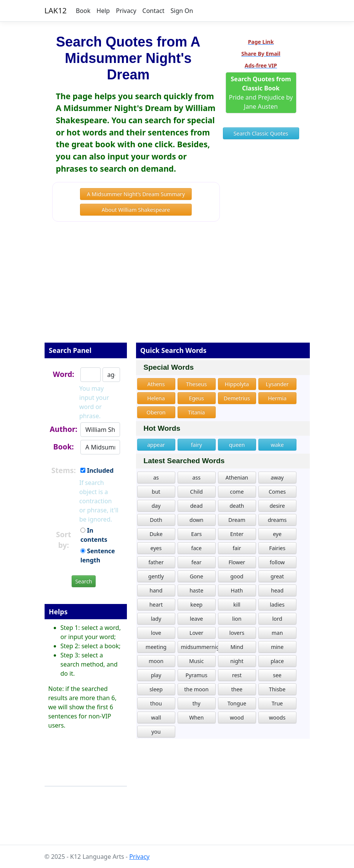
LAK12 (56, 10)
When (196, 717)
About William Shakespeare (136, 210)
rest (237, 675)
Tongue (237, 703)
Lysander (277, 384)
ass (196, 477)
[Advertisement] (177, 287)
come (237, 492)
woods (277, 717)
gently (156, 576)
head (277, 590)
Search (83, 581)
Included (97, 470)
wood (237, 717)
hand (156, 590)
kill (237, 605)
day (156, 506)
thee (237, 689)
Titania (196, 412)
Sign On (182, 11)
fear (196, 562)
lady (156, 619)
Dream (237, 520)
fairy (196, 445)
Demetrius (237, 398)
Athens (156, 384)
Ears (196, 534)
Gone (196, 576)
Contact (154, 11)
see (277, 675)
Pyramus (196, 675)
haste (196, 590)
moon (156, 661)
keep (197, 605)
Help (103, 11)
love (156, 633)
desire (277, 506)
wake (277, 445)
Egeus (197, 398)
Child (196, 492)
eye (277, 534)
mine (277, 647)
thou (156, 703)
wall (156, 717)
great (277, 576)
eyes (156, 548)
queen (237, 445)
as (156, 477)
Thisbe (277, 689)
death (237, 506)
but (156, 492)
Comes (277, 492)
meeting (156, 647)
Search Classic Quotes (261, 133)
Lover (196, 633)
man (277, 633)
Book (83, 11)
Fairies (277, 548)
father (156, 562)
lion (237, 619)
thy (196, 703)
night (237, 661)
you (156, 732)
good (237, 576)
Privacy (126, 11)
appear (156, 445)
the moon (197, 689)
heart (156, 605)
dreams (277, 520)
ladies (277, 605)
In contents (94, 535)
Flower (237, 562)
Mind (237, 647)
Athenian (237, 477)
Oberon (156, 412)
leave (196, 619)
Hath (237, 590)
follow (277, 562)
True (277, 703)
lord (277, 619)
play (156, 675)
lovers (237, 633)
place (277, 661)
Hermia (277, 398)
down (196, 520)
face (196, 548)
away (277, 477)
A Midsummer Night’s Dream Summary (136, 194)
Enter (237, 534)
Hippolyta (237, 384)
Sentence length (98, 556)
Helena (156, 398)
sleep (156, 689)
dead (196, 506)
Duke (156, 534)
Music (196, 661)
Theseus (196, 384)
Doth (156, 520)
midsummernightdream (198, 647)
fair (237, 548)
